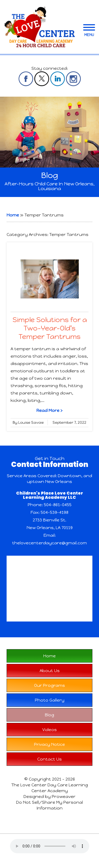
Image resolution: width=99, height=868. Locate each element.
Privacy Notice (49, 744)
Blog (49, 715)
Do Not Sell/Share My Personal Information (49, 805)
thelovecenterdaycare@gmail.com (49, 543)
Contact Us (49, 759)
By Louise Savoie (28, 423)
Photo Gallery (50, 700)
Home (13, 215)
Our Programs (49, 685)
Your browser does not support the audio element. (50, 846)
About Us (50, 671)
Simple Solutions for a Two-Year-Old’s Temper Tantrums (50, 328)
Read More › (49, 410)
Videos (49, 730)
